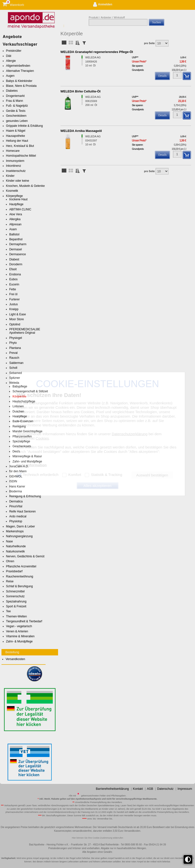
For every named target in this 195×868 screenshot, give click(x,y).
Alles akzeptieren (97, 486)
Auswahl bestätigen (152, 475)
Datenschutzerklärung (130, 434)
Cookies (42, 438)
